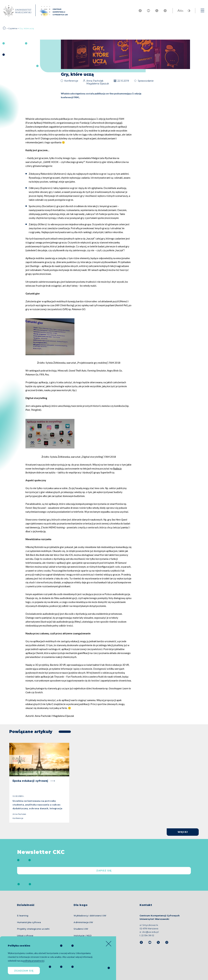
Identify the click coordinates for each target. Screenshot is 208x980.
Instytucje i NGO (83, 936)
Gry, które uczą (27, 28)
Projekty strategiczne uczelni (33, 929)
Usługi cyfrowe (25, 936)
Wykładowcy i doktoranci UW (90, 916)
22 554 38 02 (148, 935)
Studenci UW (81, 929)
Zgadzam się (24, 971)
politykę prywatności (34, 961)
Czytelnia (13, 28)
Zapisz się (104, 871)
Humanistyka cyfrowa (29, 922)
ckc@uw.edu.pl (150, 932)
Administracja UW (83, 922)
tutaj (119, 123)
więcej (183, 832)
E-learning (23, 916)
